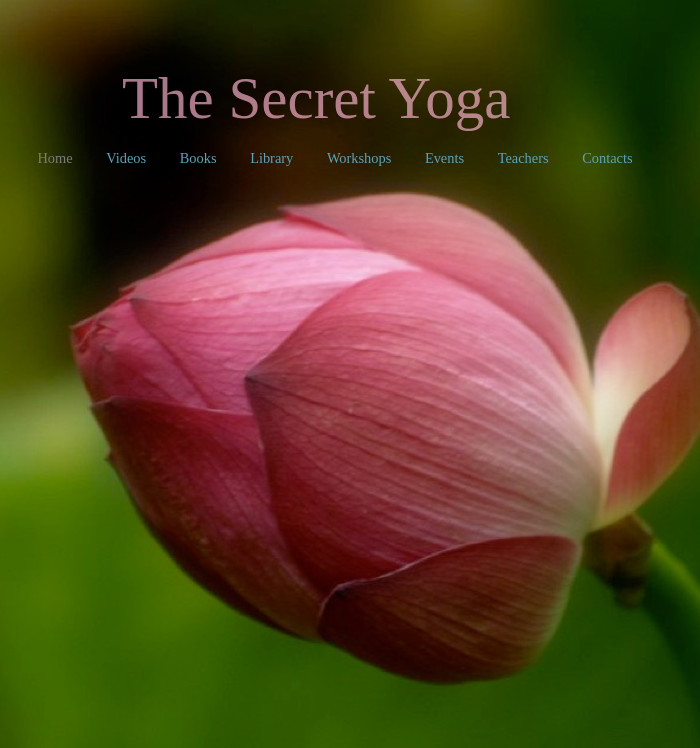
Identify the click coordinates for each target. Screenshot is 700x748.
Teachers (525, 158)
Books (200, 158)
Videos (128, 158)
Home (56, 158)
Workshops (361, 158)
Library (273, 158)
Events (446, 158)
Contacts (607, 158)
